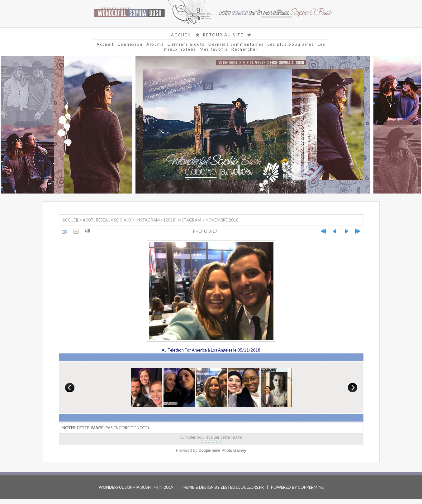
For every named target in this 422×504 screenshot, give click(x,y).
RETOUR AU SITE (223, 35)
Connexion (130, 44)
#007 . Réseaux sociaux (107, 220)
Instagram (148, 220)
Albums (155, 44)
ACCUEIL (181, 35)
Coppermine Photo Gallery (222, 450)
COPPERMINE (311, 487)
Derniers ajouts (186, 44)
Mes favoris (214, 49)
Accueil (105, 44)
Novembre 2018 (222, 220)
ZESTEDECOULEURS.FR (242, 487)
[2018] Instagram (183, 220)
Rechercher (245, 49)
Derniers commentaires (236, 44)
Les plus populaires (291, 44)
